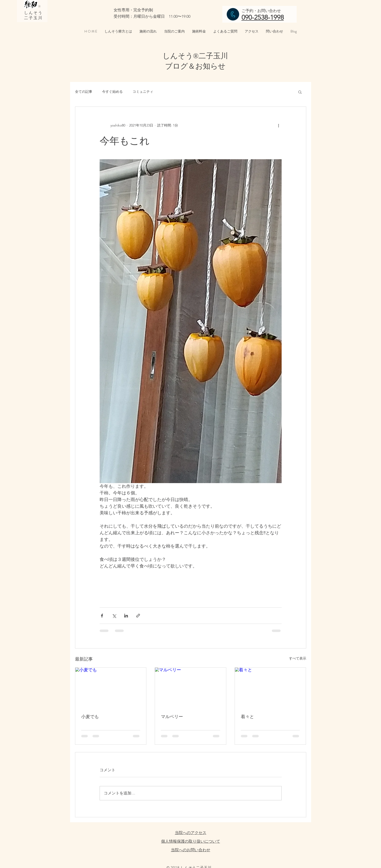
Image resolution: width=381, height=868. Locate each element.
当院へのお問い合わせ (191, 850)
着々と (247, 717)
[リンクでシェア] (138, 616)
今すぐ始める (112, 92)
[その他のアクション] (279, 126)
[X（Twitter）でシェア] (114, 616)
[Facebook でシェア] (102, 616)
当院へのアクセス (191, 833)
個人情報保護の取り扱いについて (191, 841)
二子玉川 (34, 18)
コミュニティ (143, 92)
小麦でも (90, 717)
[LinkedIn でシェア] (126, 616)
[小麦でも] (111, 688)
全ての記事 (84, 92)
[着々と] (270, 688)
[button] (300, 92)
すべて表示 (298, 658)
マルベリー (172, 717)
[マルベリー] (190, 688)
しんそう (34, 13)
